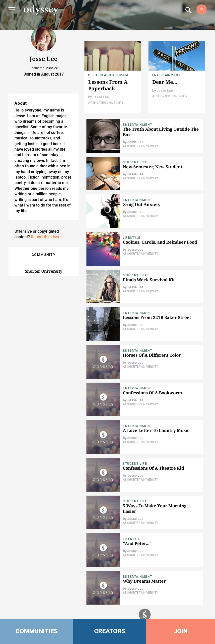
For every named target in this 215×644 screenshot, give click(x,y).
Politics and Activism (108, 75)
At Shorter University (106, 103)
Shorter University (44, 271)
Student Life (135, 162)
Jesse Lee (101, 97)
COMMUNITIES (36, 631)
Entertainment (166, 75)
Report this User (45, 237)
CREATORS (110, 631)
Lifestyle (132, 238)
